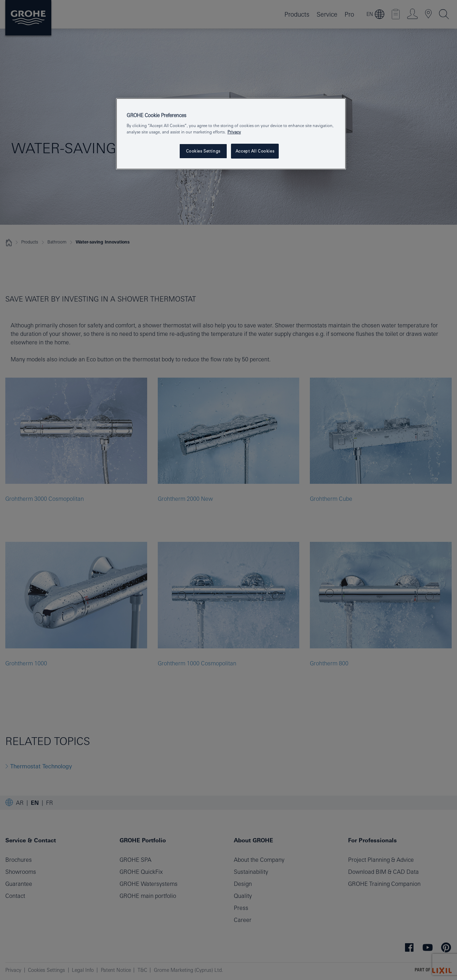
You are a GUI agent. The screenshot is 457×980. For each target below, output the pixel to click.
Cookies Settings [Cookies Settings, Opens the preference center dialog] (203, 151)
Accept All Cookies (255, 151)
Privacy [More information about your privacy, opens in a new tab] (234, 132)
